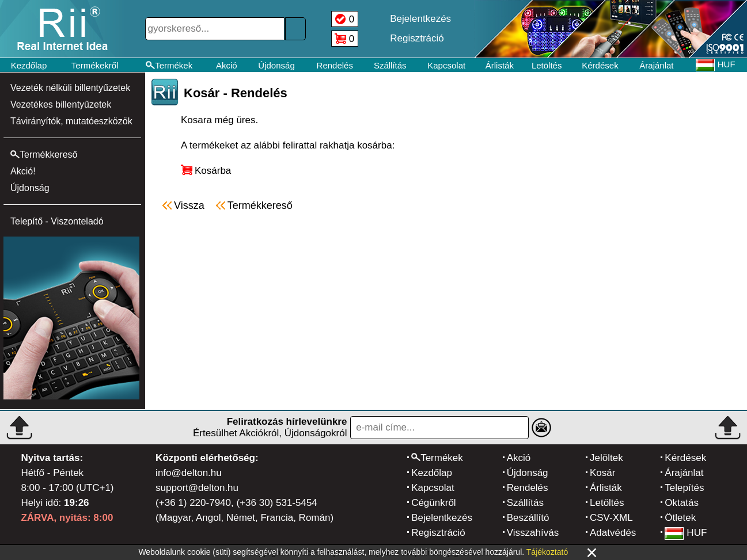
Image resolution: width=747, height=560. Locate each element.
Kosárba (213, 171)
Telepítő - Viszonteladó (57, 221)
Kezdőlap (29, 65)
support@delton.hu (197, 488)
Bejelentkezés (442, 518)
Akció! (23, 171)
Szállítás (390, 65)
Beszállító (528, 518)
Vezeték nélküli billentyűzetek (70, 88)
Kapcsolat (446, 65)
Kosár (602, 473)
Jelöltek (606, 458)
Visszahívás (533, 533)
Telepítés (684, 488)
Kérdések (600, 65)
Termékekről (95, 65)
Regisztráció (438, 533)
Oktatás (682, 503)
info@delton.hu (189, 473)
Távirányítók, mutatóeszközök (71, 121)
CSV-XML (611, 518)
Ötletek (680, 518)
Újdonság (276, 65)
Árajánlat (656, 65)
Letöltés (547, 65)
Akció (227, 65)
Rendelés (335, 65)
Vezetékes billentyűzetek (61, 104)
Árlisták (500, 65)
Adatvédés (613, 533)
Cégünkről (434, 503)
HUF (686, 533)
